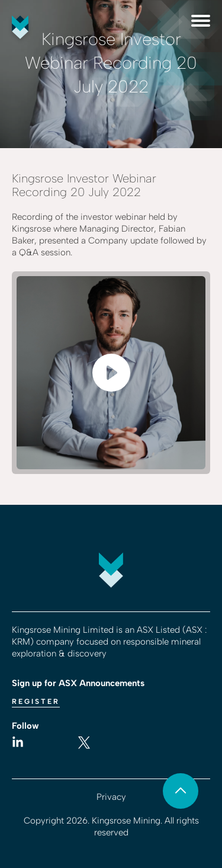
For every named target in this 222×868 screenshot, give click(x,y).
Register (36, 702)
